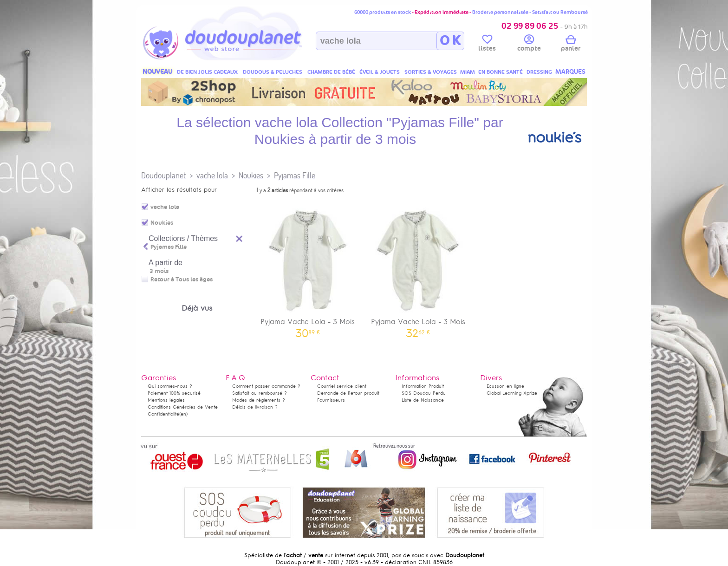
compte (529, 45)
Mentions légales (166, 400)
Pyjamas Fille (295, 175)
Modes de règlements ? (259, 400)
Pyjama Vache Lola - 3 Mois (308, 270)
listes (487, 45)
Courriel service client (342, 386)
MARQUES (570, 72)
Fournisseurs (331, 400)
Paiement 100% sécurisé (174, 393)
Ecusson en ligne (505, 386)
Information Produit (423, 386)
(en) (183, 414)
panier (571, 45)
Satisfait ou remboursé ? (260, 393)
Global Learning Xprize (512, 393)
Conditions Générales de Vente (183, 407)
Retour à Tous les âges (182, 280)
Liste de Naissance (423, 400)
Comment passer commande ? (266, 386)
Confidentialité (163, 414)
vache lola (212, 175)
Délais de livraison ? (255, 407)
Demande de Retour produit (348, 393)
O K (450, 41)
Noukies (251, 175)
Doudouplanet (163, 175)
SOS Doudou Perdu (424, 393)
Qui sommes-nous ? (170, 386)
